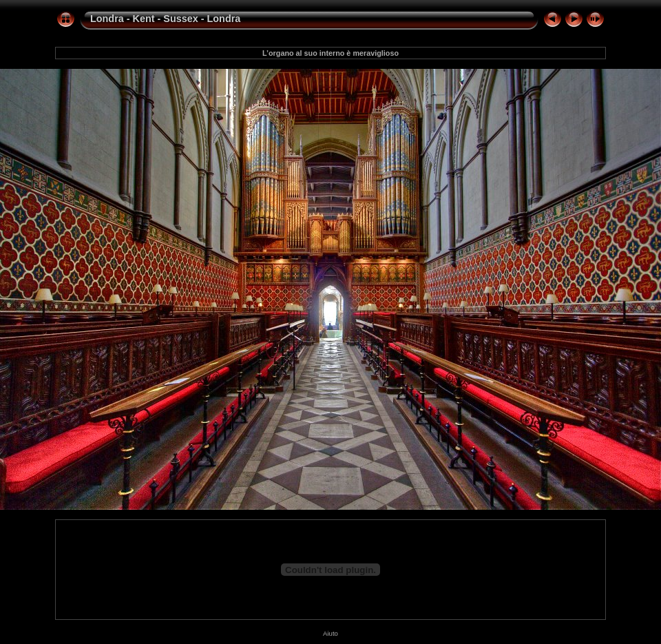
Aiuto (330, 633)
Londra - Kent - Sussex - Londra (165, 19)
